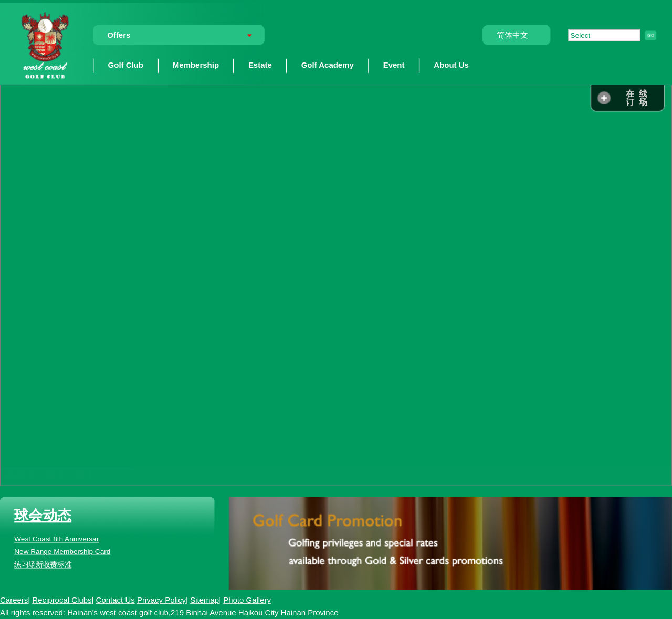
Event (394, 65)
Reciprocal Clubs (62, 600)
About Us (451, 65)
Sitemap (204, 600)
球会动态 (43, 516)
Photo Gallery (247, 600)
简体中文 (512, 35)
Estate (260, 65)
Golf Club (126, 65)
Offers (119, 35)
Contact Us (115, 600)
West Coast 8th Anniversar (56, 539)
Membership (196, 65)
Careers (14, 600)
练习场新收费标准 (43, 565)
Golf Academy (328, 65)
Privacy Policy (161, 600)
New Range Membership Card (62, 552)
